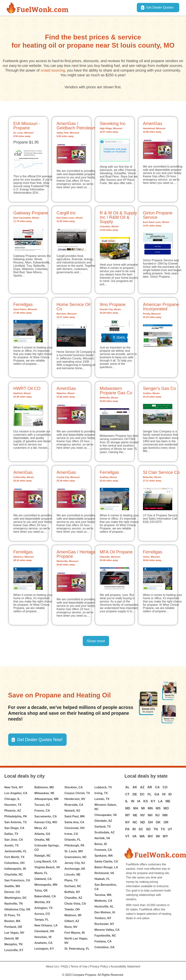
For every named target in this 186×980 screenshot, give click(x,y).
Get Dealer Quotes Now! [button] (40, 740)
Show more (96, 641)
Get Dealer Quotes (160, 7)
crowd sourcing (53, 70)
